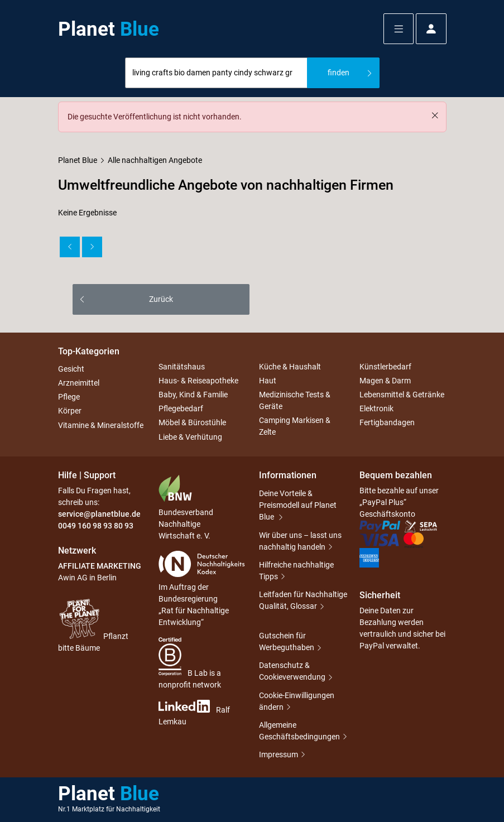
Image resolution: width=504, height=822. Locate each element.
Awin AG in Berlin (87, 578)
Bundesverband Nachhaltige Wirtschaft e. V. (186, 507)
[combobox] (216, 73)
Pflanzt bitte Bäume (93, 625)
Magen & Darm (385, 381)
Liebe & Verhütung (190, 437)
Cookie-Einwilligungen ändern (297, 701)
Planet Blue (78, 160)
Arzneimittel (79, 383)
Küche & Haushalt (290, 367)
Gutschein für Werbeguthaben (287, 641)
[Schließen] (435, 115)
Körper (70, 411)
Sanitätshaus (182, 367)
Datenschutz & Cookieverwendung (292, 671)
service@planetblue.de (99, 514)
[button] (399, 29)
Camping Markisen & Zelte (295, 426)
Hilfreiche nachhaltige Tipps (296, 571)
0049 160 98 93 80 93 (96, 526)
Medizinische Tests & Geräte (295, 400)
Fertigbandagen (387, 423)
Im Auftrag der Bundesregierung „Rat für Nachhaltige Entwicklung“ (202, 589)
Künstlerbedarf (385, 367)
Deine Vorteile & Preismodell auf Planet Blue (298, 505)
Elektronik (376, 408)
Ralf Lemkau (194, 713)
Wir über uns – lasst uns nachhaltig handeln (300, 541)
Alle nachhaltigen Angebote (155, 160)
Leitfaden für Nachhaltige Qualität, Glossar (303, 600)
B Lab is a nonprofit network (190, 663)
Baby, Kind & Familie (193, 395)
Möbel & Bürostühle (192, 423)
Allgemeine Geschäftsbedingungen (299, 731)
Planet (109, 29)
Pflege (69, 397)
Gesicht (71, 369)
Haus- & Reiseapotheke (198, 381)
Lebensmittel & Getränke (402, 395)
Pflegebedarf (181, 408)
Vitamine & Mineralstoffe (101, 425)
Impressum (279, 754)
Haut (268, 381)
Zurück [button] (161, 299)
